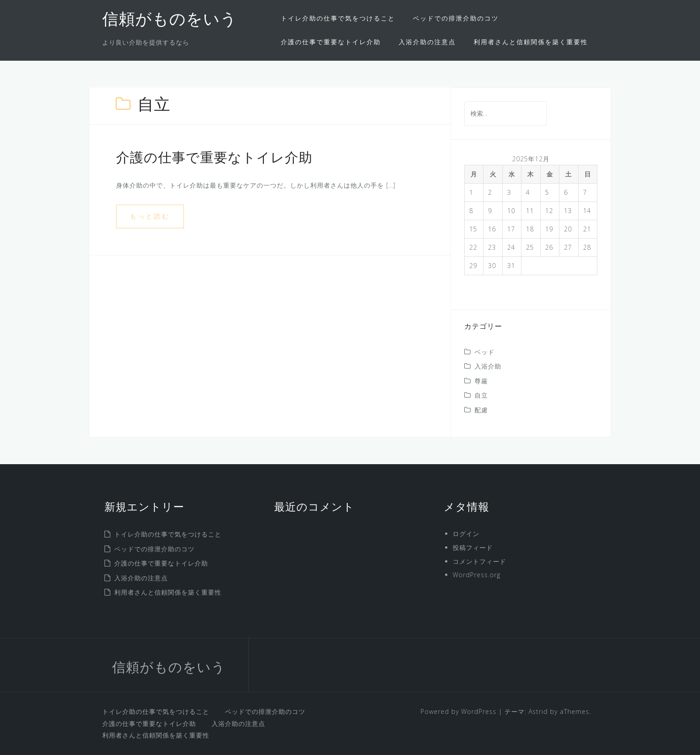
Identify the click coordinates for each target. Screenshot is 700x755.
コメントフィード (479, 561)
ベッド (485, 352)
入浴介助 (488, 366)
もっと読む (150, 216)
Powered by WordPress (458, 711)
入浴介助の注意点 (427, 42)
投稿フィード (473, 547)
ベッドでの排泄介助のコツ (456, 18)
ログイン (466, 534)
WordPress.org (477, 575)
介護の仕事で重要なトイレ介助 (331, 42)
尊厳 (481, 381)
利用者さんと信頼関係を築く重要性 (531, 42)
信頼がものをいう (170, 21)
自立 (481, 395)
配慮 (481, 410)
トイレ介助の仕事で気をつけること (338, 18)
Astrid (538, 711)
